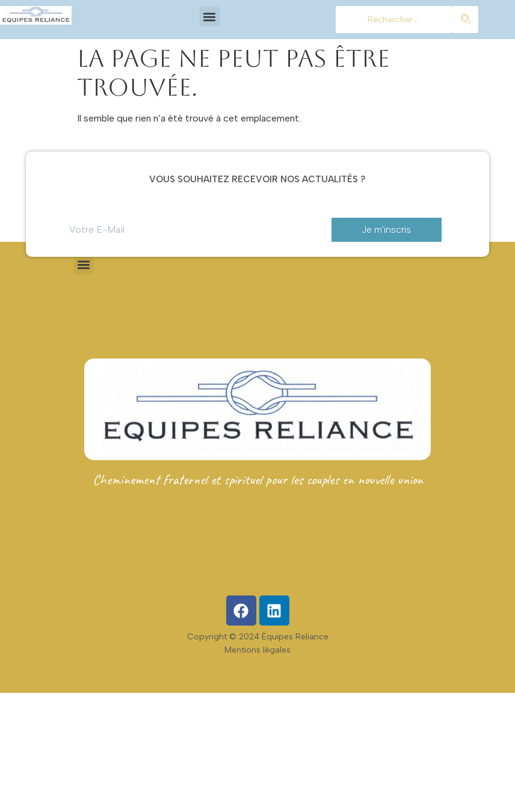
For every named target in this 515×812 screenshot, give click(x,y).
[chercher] (394, 20)
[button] (210, 17)
